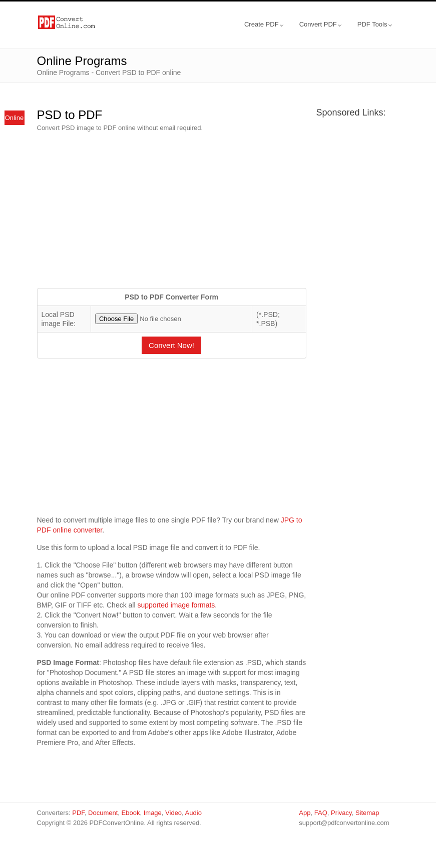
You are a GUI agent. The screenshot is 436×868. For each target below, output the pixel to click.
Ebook (131, 813)
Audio (193, 813)
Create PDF (264, 24)
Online (15, 118)
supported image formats (176, 605)
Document (103, 813)
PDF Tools (375, 24)
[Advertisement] (172, 210)
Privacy (341, 813)
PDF (78, 813)
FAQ (321, 813)
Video (173, 813)
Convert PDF (320, 24)
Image (153, 813)
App (305, 813)
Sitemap (367, 813)
